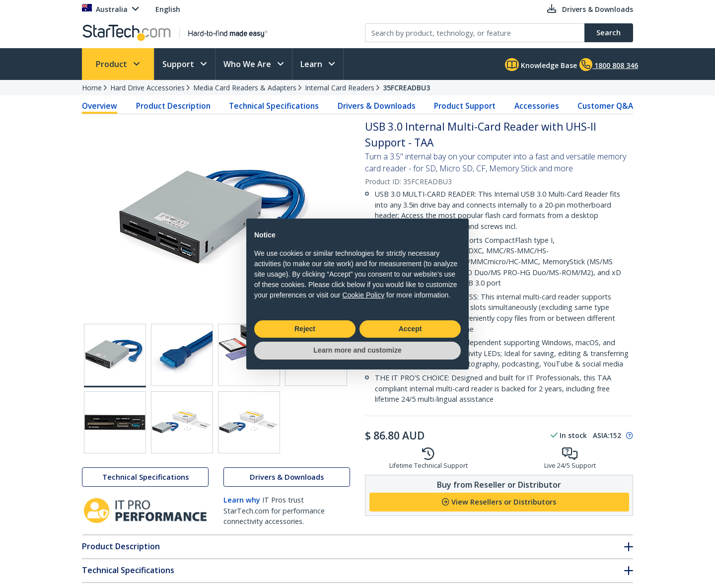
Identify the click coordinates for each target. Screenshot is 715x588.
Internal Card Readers (340, 88)
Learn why (242, 500)
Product (112, 64)
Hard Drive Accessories (147, 88)
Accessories (537, 106)
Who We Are (248, 64)
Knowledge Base (541, 65)
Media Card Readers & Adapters (245, 88)
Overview (100, 106)
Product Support (465, 106)
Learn (312, 64)
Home (92, 88)
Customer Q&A (605, 106)
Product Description (173, 106)
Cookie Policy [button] (363, 295)
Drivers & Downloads (377, 106)
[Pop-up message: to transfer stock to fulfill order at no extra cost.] (628, 436)
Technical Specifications (274, 106)
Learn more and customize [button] (357, 350)
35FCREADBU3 (406, 88)
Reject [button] (305, 329)
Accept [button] (410, 329)
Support (179, 64)
